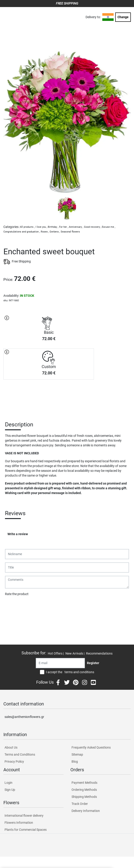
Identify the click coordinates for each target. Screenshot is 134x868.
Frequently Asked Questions (91, 747)
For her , (64, 227)
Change (123, 17)
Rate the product (17, 594)
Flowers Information (19, 823)
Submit (12, 606)
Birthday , (53, 227)
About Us (11, 747)
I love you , (41, 227)
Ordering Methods (84, 790)
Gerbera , (55, 232)
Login (8, 783)
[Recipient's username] (60, 663)
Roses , (45, 232)
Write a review (18, 534)
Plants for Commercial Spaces (26, 830)
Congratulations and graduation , (22, 232)
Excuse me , (109, 227)
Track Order (80, 804)
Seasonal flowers (70, 232)
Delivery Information (86, 811)
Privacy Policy (14, 762)
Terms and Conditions (20, 754)
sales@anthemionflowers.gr (24, 717)
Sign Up (10, 790)
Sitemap (77, 754)
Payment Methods (84, 783)
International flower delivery (24, 816)
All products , (27, 227)
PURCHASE (49, 396)
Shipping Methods (84, 797)
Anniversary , (76, 227)
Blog (75, 762)
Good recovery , (93, 227)
